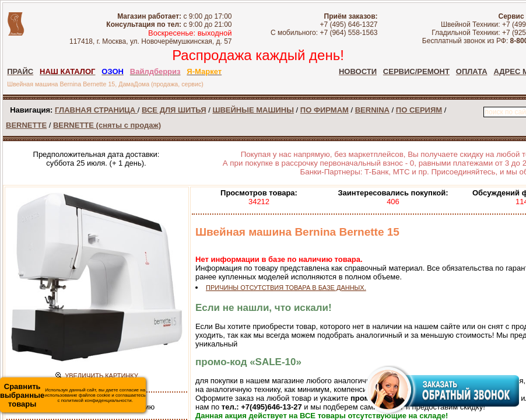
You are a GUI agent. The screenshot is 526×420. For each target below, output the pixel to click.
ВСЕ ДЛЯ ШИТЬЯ (174, 110)
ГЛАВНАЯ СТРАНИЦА (96, 110)
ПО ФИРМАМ (325, 110)
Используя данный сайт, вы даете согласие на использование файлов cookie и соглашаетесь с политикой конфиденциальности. (73, 395)
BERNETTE (26, 125)
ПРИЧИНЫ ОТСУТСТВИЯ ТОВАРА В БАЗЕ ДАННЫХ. (286, 288)
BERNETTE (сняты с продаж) (107, 125)
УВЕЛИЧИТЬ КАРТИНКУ (101, 376)
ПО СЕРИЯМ (419, 110)
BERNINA (372, 110)
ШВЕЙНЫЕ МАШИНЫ (253, 110)
